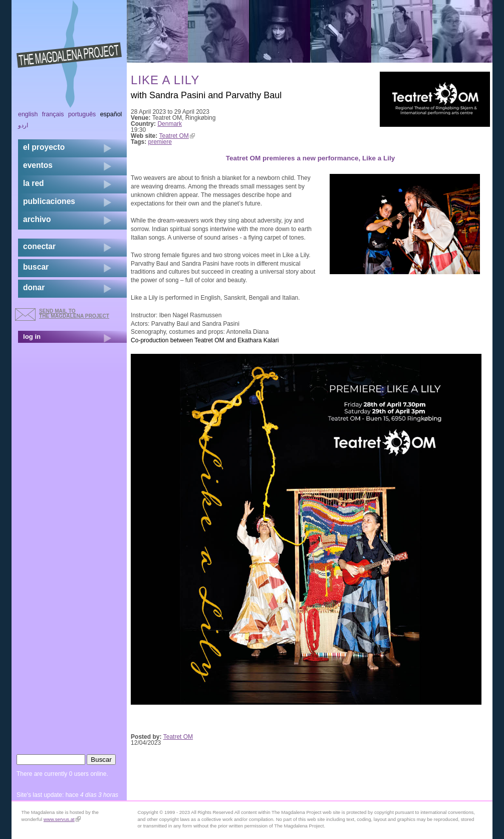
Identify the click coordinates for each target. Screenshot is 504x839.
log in (32, 337)
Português (82, 114)
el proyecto (44, 147)
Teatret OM (177, 136)
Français (53, 114)
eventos (38, 165)
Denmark (170, 124)
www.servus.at (62, 819)
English (28, 114)
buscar (36, 267)
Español (111, 114)
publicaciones (49, 201)
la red (34, 183)
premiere (160, 142)
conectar (39, 246)
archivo (37, 219)
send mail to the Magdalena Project (74, 313)
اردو (23, 125)
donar (34, 287)
